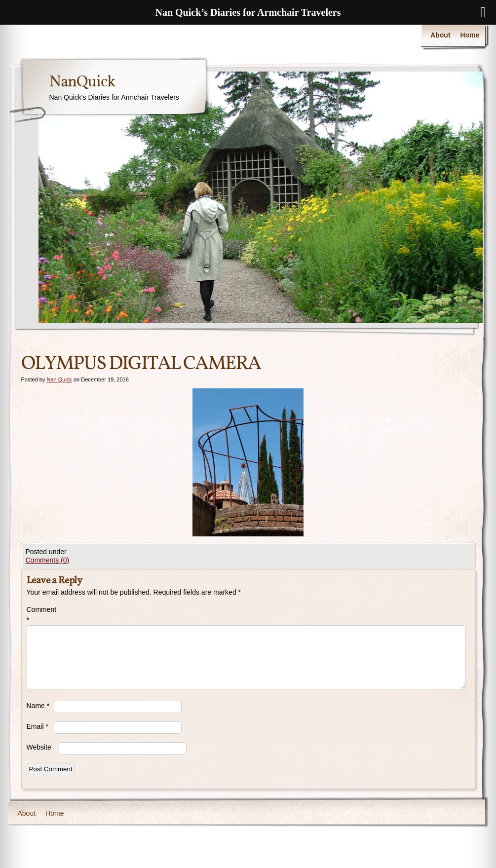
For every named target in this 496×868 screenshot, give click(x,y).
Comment (40, 615)
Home (470, 35)
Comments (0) (48, 560)
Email (38, 726)
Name (38, 706)
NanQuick (82, 82)
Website (39, 747)
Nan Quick (59, 379)
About (440, 35)
